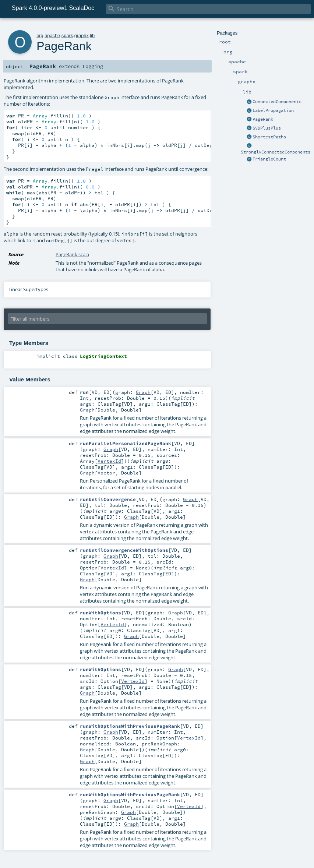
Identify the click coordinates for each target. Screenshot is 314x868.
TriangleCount (269, 159)
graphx (82, 36)
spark (67, 36)
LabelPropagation (273, 110)
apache (52, 36)
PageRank (263, 119)
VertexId (109, 461)
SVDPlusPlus (267, 128)
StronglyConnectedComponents (276, 152)
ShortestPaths (269, 137)
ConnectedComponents (277, 102)
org (40, 36)
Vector (106, 473)
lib (92, 36)
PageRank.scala (72, 254)
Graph (143, 392)
